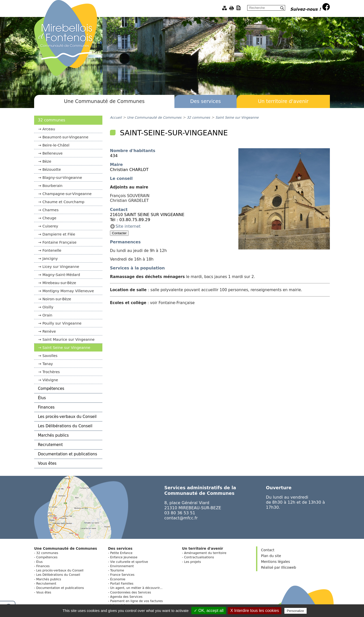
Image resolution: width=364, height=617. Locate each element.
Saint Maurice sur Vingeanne (69, 339)
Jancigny (50, 259)
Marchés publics (53, 435)
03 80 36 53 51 (180, 513)
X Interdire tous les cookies (255, 611)
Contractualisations (199, 557)
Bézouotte (52, 169)
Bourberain (53, 186)
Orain (47, 315)
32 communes (52, 120)
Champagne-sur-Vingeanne (67, 194)
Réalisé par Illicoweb (279, 567)
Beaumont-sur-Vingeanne (65, 137)
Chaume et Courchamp (63, 202)
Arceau (49, 129)
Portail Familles (122, 584)
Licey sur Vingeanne (61, 267)
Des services (205, 101)
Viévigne (50, 380)
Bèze (47, 161)
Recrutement (50, 445)
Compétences (51, 389)
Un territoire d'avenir (283, 101)
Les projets (192, 562)
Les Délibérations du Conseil (65, 426)
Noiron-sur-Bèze (57, 299)
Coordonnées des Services (131, 592)
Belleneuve (53, 153)
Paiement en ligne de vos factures (136, 601)
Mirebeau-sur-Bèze (59, 283)
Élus (42, 398)
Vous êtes (47, 463)
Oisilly (48, 307)
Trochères (51, 372)
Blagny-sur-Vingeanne (62, 178)
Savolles (50, 356)
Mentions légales (276, 562)
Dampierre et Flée (59, 234)
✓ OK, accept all (209, 611)
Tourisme (117, 570)
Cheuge (49, 218)
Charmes (51, 210)
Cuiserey (50, 226)
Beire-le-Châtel (56, 145)
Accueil (116, 118)
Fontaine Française (60, 242)
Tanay (48, 364)
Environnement (122, 566)
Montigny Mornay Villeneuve (68, 291)
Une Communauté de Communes (104, 101)
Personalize (295, 611)
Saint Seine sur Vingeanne (66, 348)
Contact (268, 550)
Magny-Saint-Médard (61, 275)
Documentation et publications (67, 454)
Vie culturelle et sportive (129, 562)
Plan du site (271, 556)
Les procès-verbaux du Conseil (67, 417)
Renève (49, 331)
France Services (122, 575)
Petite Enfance (121, 553)
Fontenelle (52, 250)
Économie (118, 579)
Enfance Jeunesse (124, 557)
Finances (46, 407)
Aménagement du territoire (205, 553)
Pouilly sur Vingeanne (62, 323)
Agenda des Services (126, 597)
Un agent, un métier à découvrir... (136, 588)
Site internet (128, 226)
